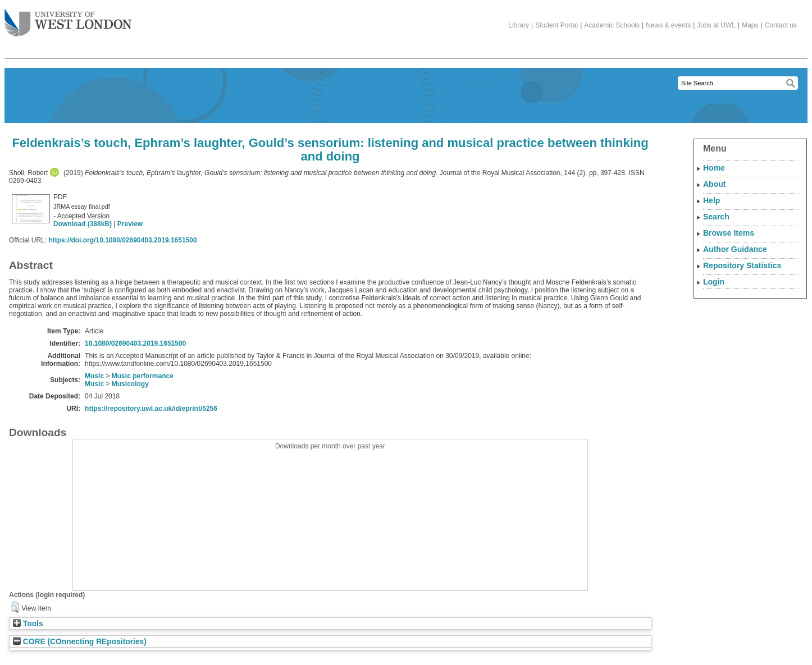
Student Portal (556, 25)
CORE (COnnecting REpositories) (80, 642)
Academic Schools (612, 25)
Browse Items (729, 233)
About (714, 184)
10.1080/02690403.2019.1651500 (135, 343)
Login (714, 282)
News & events (668, 25)
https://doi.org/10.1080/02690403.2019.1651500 (122, 240)
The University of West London (68, 19)
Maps (750, 25)
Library (519, 25)
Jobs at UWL (716, 25)
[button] (15, 607)
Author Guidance (735, 249)
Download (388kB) (83, 224)
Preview (130, 224)
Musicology (130, 384)
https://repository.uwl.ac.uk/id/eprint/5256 (151, 409)
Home (714, 168)
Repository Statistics (742, 265)
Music (94, 376)
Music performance (143, 376)
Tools (28, 624)
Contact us (781, 25)
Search (716, 217)
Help (711, 200)
